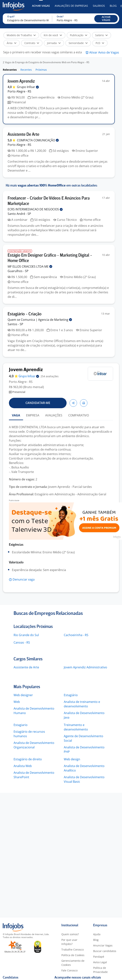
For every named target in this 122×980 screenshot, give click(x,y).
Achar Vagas (41, 6)
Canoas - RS (22, 642)
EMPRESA (33, 415)
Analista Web (23, 766)
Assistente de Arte (26, 667)
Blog (113, 6)
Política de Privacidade (100, 970)
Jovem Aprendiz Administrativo (85, 667)
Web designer (23, 695)
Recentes (26, 70)
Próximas (41, 70)
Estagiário (71, 695)
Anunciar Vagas (103, 945)
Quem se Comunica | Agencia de (40, 320)
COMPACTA (38, 140)
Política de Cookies (73, 955)
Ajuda (97, 934)
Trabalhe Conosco (73, 950)
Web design (72, 759)
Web (17, 702)
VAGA (16, 415)
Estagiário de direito (28, 759)
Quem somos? (70, 934)
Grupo (28, 87)
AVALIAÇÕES (54, 415)
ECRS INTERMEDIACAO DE (35, 209)
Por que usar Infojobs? (69, 942)
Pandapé (99, 957)
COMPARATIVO (79, 415)
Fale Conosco (69, 970)
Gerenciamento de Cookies (73, 963)
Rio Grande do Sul (26, 635)
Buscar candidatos (105, 951)
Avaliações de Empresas (71, 6)
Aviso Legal (100, 962)
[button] (106, 19)
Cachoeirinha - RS (76, 635)
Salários (99, 6)
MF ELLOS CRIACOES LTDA (30, 266)
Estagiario (21, 725)
